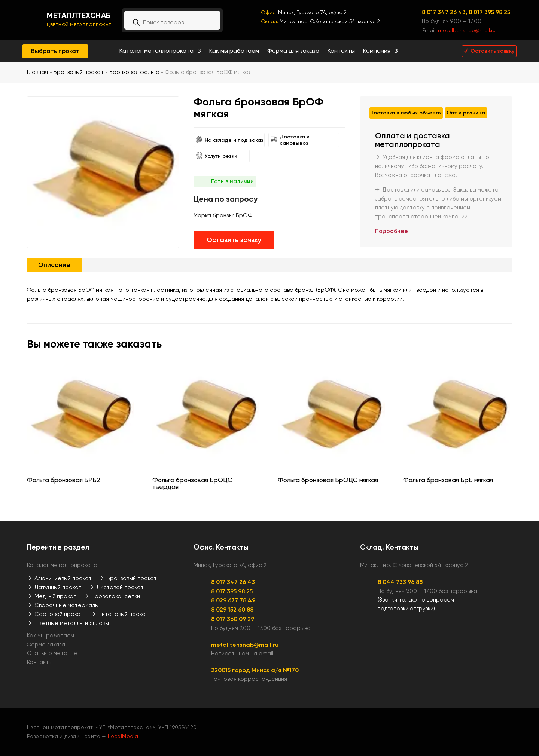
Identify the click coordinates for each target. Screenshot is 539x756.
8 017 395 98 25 (489, 12)
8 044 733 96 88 (400, 582)
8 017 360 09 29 (233, 619)
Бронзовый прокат (79, 72)
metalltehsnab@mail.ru (467, 30)
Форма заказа (46, 645)
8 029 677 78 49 (233, 600)
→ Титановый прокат (120, 614)
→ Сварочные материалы (63, 605)
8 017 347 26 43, (445, 12)
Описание (54, 265)
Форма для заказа (293, 51)
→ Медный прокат (52, 596)
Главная (37, 72)
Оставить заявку (234, 240)
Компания (377, 51)
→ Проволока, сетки (112, 596)
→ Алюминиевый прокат (59, 578)
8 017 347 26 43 (233, 582)
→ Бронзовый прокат (128, 578)
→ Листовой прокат (116, 587)
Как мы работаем (234, 51)
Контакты (341, 51)
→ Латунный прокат (54, 587)
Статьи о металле (52, 653)
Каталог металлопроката (156, 51)
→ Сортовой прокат (55, 614)
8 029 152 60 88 (232, 610)
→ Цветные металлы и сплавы (68, 623)
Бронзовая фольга (134, 72)
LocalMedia (123, 736)
